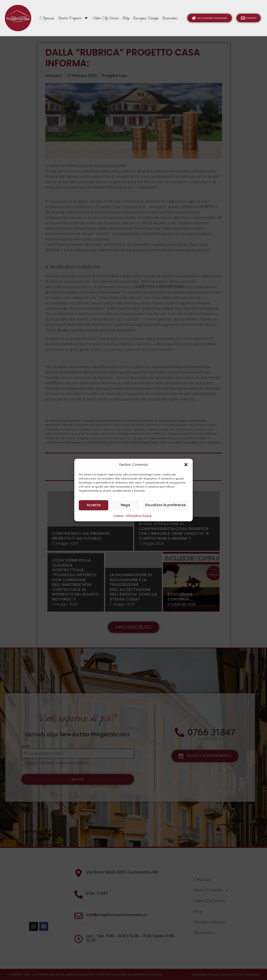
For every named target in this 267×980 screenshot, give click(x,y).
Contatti (249, 18)
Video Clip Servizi (106, 18)
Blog (126, 18)
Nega (125, 505)
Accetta (94, 505)
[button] (186, 465)
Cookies (118, 515)
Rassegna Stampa (146, 18)
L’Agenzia (47, 18)
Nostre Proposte (73, 18)
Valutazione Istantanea (210, 18)
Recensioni (170, 18)
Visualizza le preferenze (165, 505)
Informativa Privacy (139, 515)
